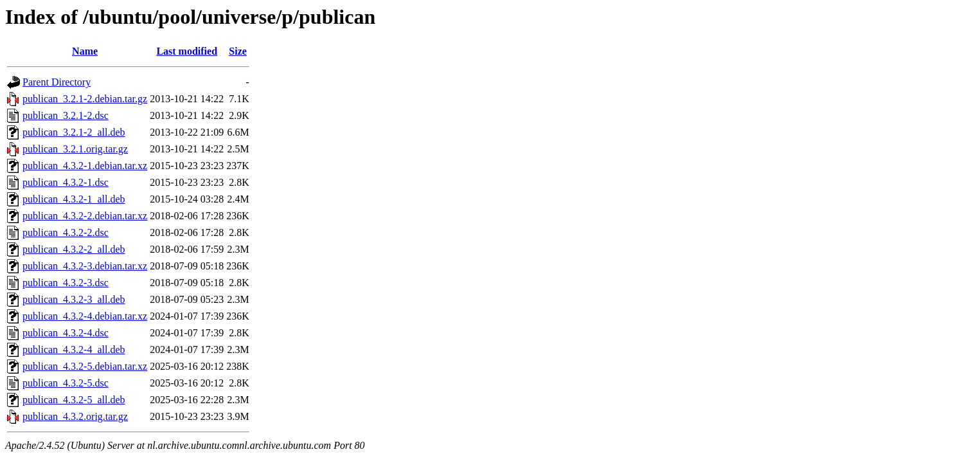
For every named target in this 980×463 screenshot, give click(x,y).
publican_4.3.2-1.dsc (66, 182)
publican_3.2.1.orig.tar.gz (75, 149)
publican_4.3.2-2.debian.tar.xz (85, 216)
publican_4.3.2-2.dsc (66, 232)
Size (238, 51)
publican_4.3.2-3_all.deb (74, 299)
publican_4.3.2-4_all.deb (74, 350)
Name (85, 51)
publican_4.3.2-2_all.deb (74, 249)
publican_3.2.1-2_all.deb (74, 132)
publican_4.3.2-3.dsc (66, 283)
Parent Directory (57, 82)
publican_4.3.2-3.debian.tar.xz (85, 266)
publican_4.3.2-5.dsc (66, 383)
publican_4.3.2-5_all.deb (74, 400)
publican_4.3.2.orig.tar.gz (75, 416)
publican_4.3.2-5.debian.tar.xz (85, 366)
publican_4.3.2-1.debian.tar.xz (85, 166)
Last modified (187, 51)
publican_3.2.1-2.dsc (66, 115)
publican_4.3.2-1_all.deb (74, 199)
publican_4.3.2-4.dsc (66, 333)
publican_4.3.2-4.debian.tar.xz (85, 316)
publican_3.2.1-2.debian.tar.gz (85, 99)
